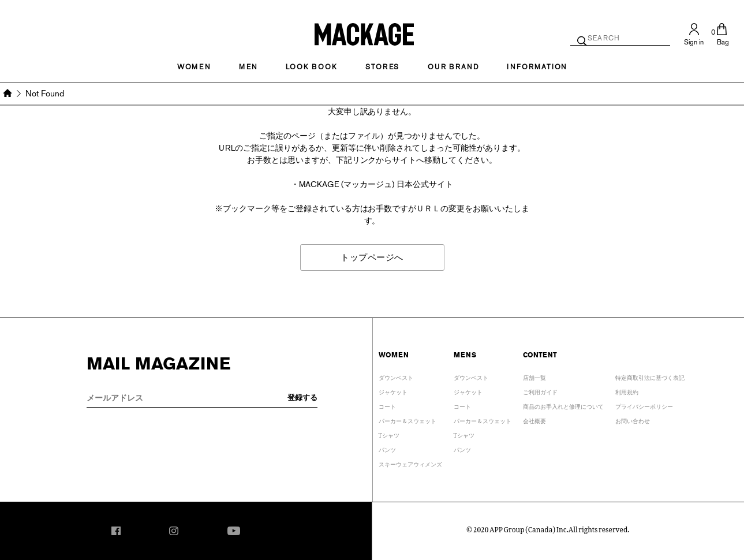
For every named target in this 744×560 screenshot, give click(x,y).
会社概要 (534, 419)
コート (387, 405)
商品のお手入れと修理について (563, 405)
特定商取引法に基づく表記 (650, 376)
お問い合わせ (633, 419)
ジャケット (393, 391)
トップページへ (372, 257)
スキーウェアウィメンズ (410, 463)
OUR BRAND (453, 67)
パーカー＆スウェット (407, 419)
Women (194, 67)
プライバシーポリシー (644, 405)
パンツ (387, 448)
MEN (248, 67)
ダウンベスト (396, 376)
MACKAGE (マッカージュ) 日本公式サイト (376, 184)
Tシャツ (389, 434)
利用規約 (627, 391)
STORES (382, 67)
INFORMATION (537, 67)
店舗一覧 (534, 376)
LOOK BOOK (311, 67)
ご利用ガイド (540, 391)
